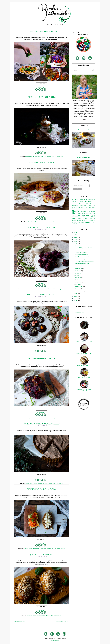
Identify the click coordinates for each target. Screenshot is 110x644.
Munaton (54, 156)
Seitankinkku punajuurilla (41, 358)
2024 (75, 233)
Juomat (83, 207)
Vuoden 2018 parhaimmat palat (41, 31)
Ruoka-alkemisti (79, 312)
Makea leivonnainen (45, 222)
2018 (75, 244)
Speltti (75, 220)
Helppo (27, 483)
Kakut (74, 209)
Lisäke (90, 209)
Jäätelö (93, 207)
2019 (75, 242)
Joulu (94, 206)
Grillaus (75, 204)
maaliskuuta (79, 287)
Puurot (89, 215)
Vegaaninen (60, 156)
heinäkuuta (78, 278)
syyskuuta (78, 273)
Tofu (53, 549)
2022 (75, 235)
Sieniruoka (86, 218)
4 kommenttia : (41, 413)
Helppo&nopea (29, 156)
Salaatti (93, 217)
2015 (75, 298)
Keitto (79, 209)
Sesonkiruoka (77, 218)
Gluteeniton (26, 289)
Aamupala (26, 549)
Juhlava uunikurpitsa (41, 555)
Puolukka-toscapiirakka (41, 162)
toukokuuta (78, 282)
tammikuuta (79, 291)
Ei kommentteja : (41, 87)
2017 (75, 294)
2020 (75, 239)
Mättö (82, 213)
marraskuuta (79, 269)
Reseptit (50, 25)
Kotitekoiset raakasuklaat (41, 295)
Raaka (87, 217)
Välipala (63, 549)
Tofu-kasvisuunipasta (84, 377)
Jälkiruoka (44, 156)
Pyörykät (51, 289)
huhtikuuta (78, 284)
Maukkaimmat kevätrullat (84, 366)
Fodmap (82, 202)
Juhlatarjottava (37, 156)
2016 (75, 296)
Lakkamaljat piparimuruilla (41, 97)
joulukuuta (78, 246)
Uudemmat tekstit (20, 621)
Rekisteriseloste (55, 640)
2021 (75, 237)
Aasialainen (84, 199)
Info (56, 25)
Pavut (94, 213)
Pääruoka (56, 289)
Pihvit (74, 215)
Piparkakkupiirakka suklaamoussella (41, 424)
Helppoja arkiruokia (80, 206)
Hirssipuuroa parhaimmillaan (84, 354)
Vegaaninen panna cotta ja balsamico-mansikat (84, 390)
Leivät (83, 209)
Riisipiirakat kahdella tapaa (41, 489)
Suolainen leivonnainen (89, 220)
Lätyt (94, 209)
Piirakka (50, 483)
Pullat (84, 215)
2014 (75, 301)
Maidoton (49, 156)
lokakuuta (78, 271)
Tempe (79, 222)
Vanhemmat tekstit (62, 621)
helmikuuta (78, 289)
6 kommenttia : (41, 478)
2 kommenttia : (41, 216)
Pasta (90, 213)
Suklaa (55, 483)
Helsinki (90, 206)
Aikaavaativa (92, 200)
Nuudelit (86, 213)
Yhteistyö (81, 224)
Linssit (86, 209)
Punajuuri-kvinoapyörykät (41, 228)
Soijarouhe (92, 218)
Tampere (75, 222)
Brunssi (31, 549)
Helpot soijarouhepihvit (84, 330)
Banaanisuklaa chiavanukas (84, 342)
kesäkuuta (78, 280)
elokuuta (78, 275)
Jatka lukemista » (41, 84)
